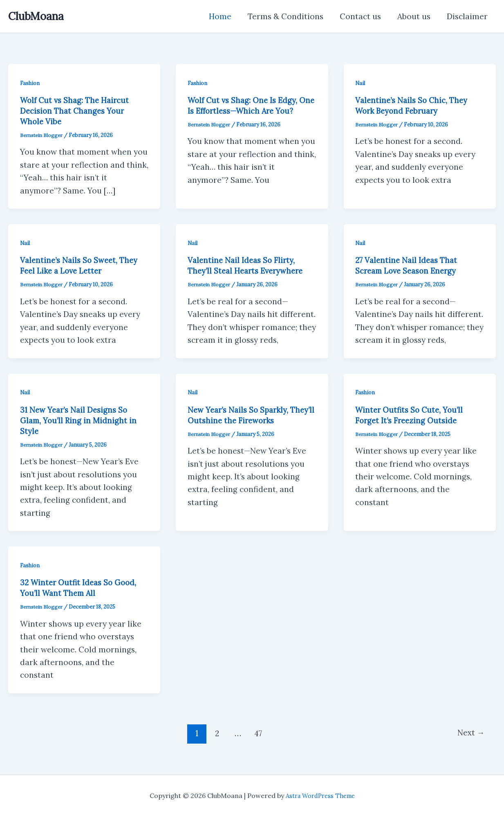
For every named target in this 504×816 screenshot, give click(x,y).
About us (415, 16)
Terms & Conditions (288, 16)
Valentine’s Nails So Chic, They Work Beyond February (414, 105)
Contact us (362, 16)
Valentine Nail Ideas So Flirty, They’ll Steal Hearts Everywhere (249, 265)
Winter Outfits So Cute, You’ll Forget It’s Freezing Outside (412, 415)
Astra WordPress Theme (320, 796)
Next (469, 733)
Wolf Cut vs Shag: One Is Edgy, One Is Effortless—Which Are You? (245, 111)
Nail (361, 83)
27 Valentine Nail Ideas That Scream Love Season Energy (410, 265)
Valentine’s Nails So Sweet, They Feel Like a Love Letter (82, 265)
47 (257, 733)
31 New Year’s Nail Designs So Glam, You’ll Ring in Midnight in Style (80, 420)
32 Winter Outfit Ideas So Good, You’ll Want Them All (81, 588)
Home (224, 16)
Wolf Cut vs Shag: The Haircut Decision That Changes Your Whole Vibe (77, 111)
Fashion (31, 83)
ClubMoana (36, 16)
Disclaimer (468, 16)
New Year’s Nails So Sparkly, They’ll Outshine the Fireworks (247, 415)
